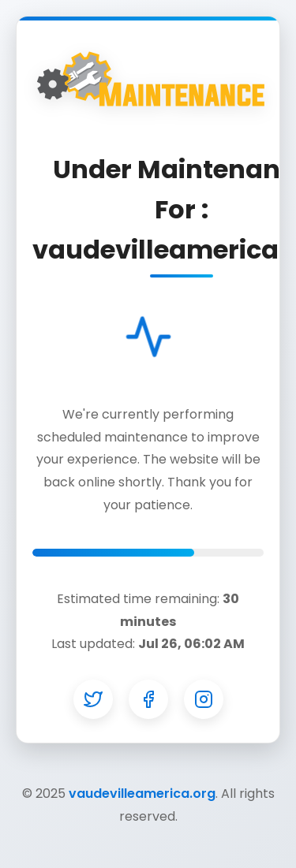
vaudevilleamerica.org (142, 793)
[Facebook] (148, 699)
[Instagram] (204, 699)
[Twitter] (93, 699)
